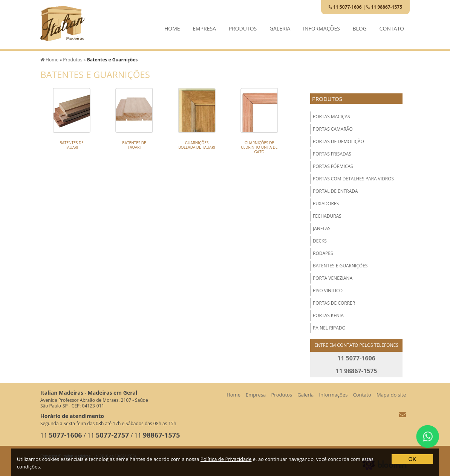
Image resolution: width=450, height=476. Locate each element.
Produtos (243, 27)
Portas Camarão (333, 129)
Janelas (322, 228)
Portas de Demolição (338, 141)
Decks (320, 241)
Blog (360, 27)
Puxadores (326, 204)
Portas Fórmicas (333, 166)
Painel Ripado (329, 328)
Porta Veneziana (333, 278)
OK (412, 459)
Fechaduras (327, 216)
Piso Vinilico (328, 291)
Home (172, 27)
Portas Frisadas (332, 154)
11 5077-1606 (345, 7)
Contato (392, 27)
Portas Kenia (328, 315)
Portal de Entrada (335, 191)
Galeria (280, 27)
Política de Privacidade (226, 459)
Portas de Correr (334, 303)
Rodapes (323, 253)
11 (61, 435)
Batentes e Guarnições (340, 266)
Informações (321, 27)
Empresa (204, 27)
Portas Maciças (331, 117)
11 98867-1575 (384, 7)
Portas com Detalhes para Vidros (353, 179)
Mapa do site (391, 395)
